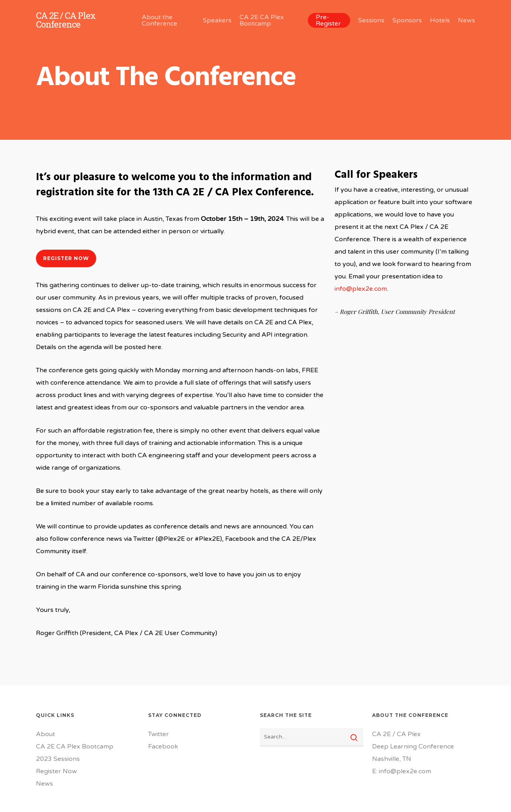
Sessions (371, 20)
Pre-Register (328, 20)
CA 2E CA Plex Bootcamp (262, 20)
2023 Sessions (58, 759)
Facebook (163, 746)
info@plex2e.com (361, 289)
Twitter (158, 734)
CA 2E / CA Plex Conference (66, 20)
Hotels (440, 20)
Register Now (56, 771)
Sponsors (407, 20)
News (466, 20)
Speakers (217, 20)
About (46, 734)
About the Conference (159, 20)
